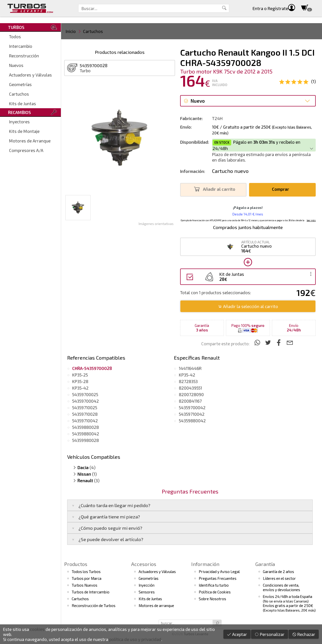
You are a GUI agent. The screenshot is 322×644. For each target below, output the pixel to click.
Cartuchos (19, 94)
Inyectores (19, 122)
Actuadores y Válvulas (30, 75)
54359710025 (85, 407)
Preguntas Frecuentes (218, 578)
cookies (37, 629)
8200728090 (191, 394)
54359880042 (86, 434)
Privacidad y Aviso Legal (219, 572)
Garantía (265, 564)
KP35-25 (80, 375)
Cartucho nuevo (230, 171)
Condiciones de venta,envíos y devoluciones (281, 587)
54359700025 (85, 394)
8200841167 (190, 401)
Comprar (282, 189)
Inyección (147, 585)
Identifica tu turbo (214, 585)
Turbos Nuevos (85, 585)
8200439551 (190, 388)
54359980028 (86, 440)
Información (205, 564)
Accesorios (144, 564)
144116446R (190, 368)
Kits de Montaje (24, 131)
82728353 (188, 381)
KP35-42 (80, 388)
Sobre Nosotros (212, 599)
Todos (15, 36)
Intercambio (21, 46)
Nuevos (16, 65)
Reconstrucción (24, 56)
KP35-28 (80, 381)
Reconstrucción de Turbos (94, 605)
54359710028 (85, 414)
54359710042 (85, 421)
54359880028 (86, 427)
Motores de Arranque (30, 141)
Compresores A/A (26, 150)
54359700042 (86, 401)
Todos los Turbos (86, 572)
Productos (76, 564)
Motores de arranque (156, 605)
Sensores (147, 592)
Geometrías (20, 84)
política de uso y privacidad (135, 639)
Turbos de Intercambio (91, 592)
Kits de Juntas (23, 103)
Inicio (71, 31)
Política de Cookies (215, 592)
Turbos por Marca (87, 578)
